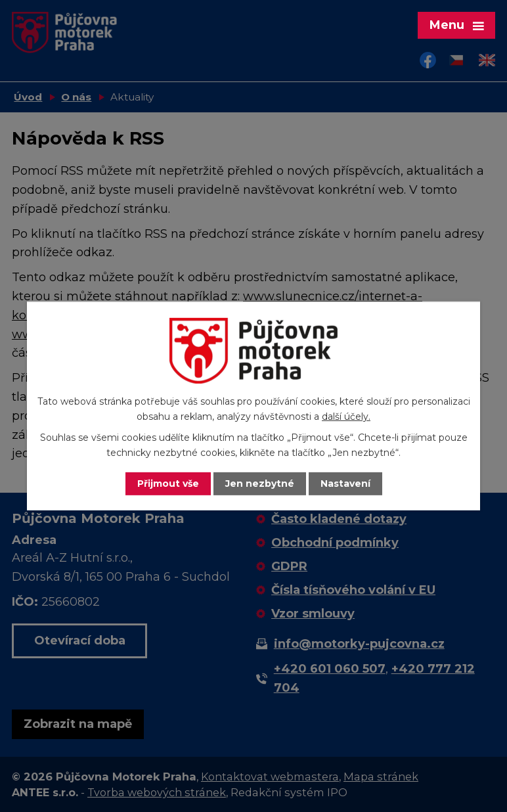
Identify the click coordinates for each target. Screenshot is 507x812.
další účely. (346, 417)
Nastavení (345, 484)
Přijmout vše (168, 484)
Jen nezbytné (260, 484)
